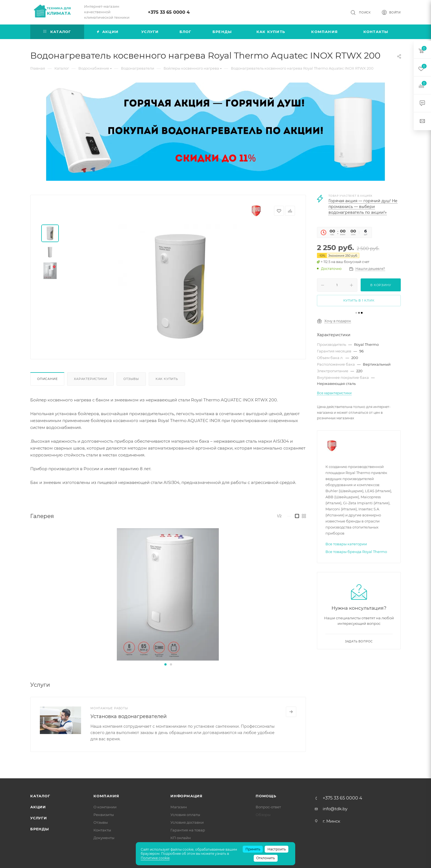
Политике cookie (155, 858)
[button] (165, 664)
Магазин (179, 807)
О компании (105, 807)
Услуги (39, 818)
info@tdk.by (335, 809)
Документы (104, 838)
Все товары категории (346, 544)
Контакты (102, 830)
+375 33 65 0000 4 (169, 12)
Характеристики (90, 379)
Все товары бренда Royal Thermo (356, 552)
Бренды (40, 829)
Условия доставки (187, 822)
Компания (106, 796)
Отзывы (131, 379)
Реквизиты (104, 815)
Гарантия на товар (188, 830)
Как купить (167, 379)
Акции (38, 807)
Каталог (40, 796)
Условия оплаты (185, 815)
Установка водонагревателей (129, 716)
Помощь (266, 796)
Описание (47, 379)
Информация (187, 796)
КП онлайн (181, 838)
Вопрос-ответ (268, 807)
